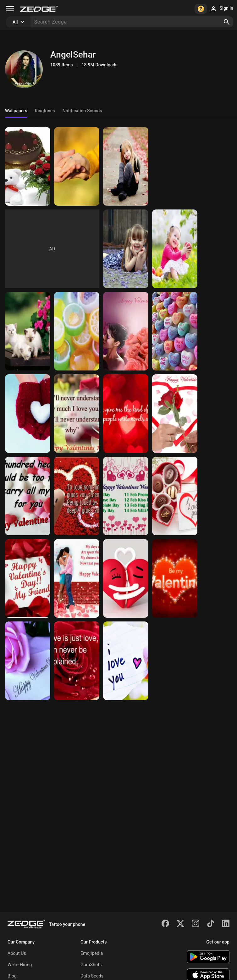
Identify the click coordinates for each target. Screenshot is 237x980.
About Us (17, 953)
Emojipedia (92, 953)
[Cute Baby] (126, 166)
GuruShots (91, 965)
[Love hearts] (126, 578)
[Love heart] (28, 414)
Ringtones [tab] (45, 111)
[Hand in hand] (77, 166)
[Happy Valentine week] (126, 496)
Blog (12, 976)
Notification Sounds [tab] (82, 111)
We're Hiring (20, 965)
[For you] (28, 166)
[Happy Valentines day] (126, 331)
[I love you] (126, 661)
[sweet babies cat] (28, 331)
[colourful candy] (77, 331)
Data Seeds (92, 976)
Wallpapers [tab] (16, 111)
